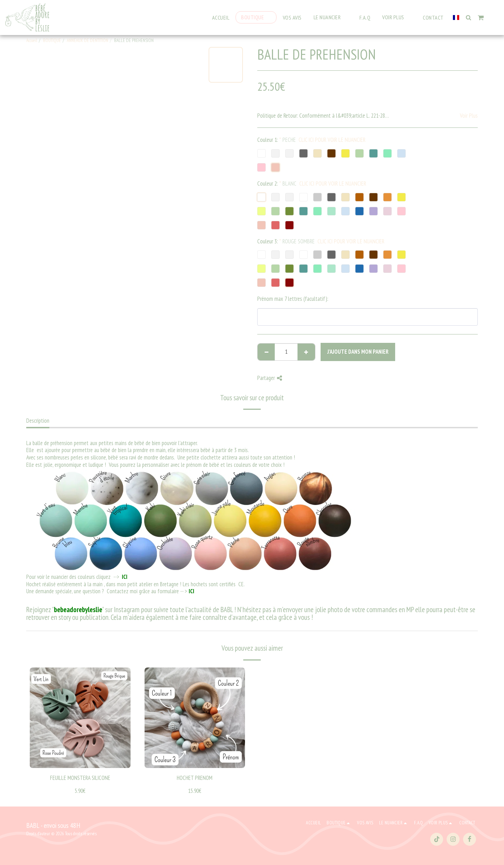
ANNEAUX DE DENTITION (87, 40)
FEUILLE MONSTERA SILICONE (80, 778)
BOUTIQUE (52, 40)
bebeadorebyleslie (78, 610)
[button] (331, 17)
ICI (124, 577)
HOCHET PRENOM (195, 778)
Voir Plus (469, 116)
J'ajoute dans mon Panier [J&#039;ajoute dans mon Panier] (358, 352)
